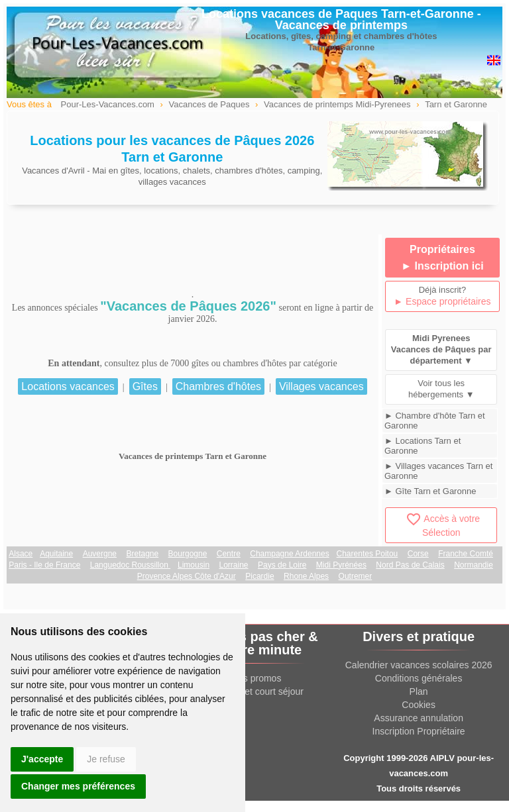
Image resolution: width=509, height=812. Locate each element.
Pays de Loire (282, 565)
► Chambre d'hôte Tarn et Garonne (435, 421)
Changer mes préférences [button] (78, 786)
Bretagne (142, 554)
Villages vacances (321, 386)
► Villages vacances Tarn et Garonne (438, 471)
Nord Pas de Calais (410, 565)
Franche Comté (466, 554)
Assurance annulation (419, 718)
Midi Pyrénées (341, 565)
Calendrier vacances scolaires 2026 (419, 665)
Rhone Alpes (306, 576)
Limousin (194, 565)
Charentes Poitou (368, 554)
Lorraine (234, 565)
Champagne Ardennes (289, 554)
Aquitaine (56, 554)
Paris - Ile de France (44, 565)
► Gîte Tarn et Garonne (430, 491)
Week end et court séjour (252, 691)
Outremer (356, 576)
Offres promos (252, 678)
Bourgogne (188, 554)
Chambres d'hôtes (218, 386)
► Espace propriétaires (442, 301)
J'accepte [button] (42, 759)
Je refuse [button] (106, 759)
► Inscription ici (442, 266)
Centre (229, 554)
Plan (419, 691)
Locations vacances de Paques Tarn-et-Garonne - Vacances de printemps (341, 20)
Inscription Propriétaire (419, 731)
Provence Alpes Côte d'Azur (187, 576)
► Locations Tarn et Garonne (423, 446)
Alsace (21, 554)
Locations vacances (68, 386)
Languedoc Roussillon (130, 565)
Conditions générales (419, 678)
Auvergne (100, 554)
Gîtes (145, 386)
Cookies (419, 705)
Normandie (474, 565)
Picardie (259, 576)
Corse (418, 554)
